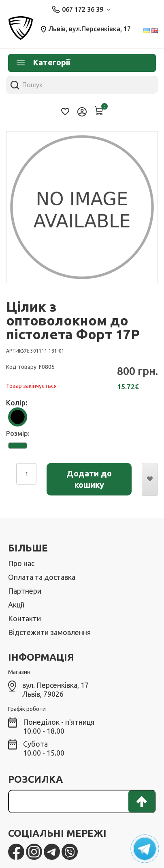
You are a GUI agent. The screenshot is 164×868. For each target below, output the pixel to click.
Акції (16, 605)
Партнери (25, 591)
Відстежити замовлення (49, 632)
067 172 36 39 (81, 9)
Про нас (21, 563)
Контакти (24, 618)
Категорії (43, 62)
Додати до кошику (89, 479)
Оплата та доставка (42, 577)
